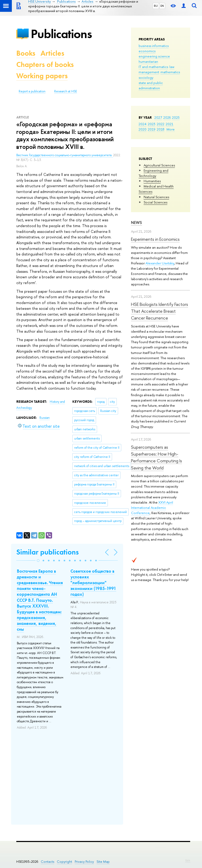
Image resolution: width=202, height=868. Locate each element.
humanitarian (148, 61)
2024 (143, 124)
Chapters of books (45, 64)
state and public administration (151, 85)
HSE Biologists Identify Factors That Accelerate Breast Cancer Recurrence (160, 311)
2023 (152, 124)
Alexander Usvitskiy (160, 263)
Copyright (64, 862)
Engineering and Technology (153, 173)
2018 (161, 129)
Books (26, 53)
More (171, 129)
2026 (167, 117)
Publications (61, 34)
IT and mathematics (153, 67)
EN (162, 6)
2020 (143, 129)
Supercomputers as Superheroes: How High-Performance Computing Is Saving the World (156, 457)
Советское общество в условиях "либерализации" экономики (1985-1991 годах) (93, 583)
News (137, 223)
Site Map (103, 862)
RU (156, 6)
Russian (45, 418)
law (172, 67)
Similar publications (47, 552)
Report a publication (32, 91)
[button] (38, 561)
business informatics (154, 46)
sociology (146, 77)
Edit (188, 860)
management (149, 72)
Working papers (42, 76)
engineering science (154, 56)
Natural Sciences (156, 197)
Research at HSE (66, 91)
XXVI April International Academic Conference (152, 508)
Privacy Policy (84, 862)
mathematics (170, 72)
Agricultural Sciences (159, 165)
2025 (176, 117)
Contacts (47, 862)
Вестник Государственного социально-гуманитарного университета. (65, 155)
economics (147, 51)
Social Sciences (155, 202)
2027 (158, 117)
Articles (52, 53)
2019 (152, 129)
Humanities (152, 181)
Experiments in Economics (155, 239)
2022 (161, 124)
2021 (170, 124)
